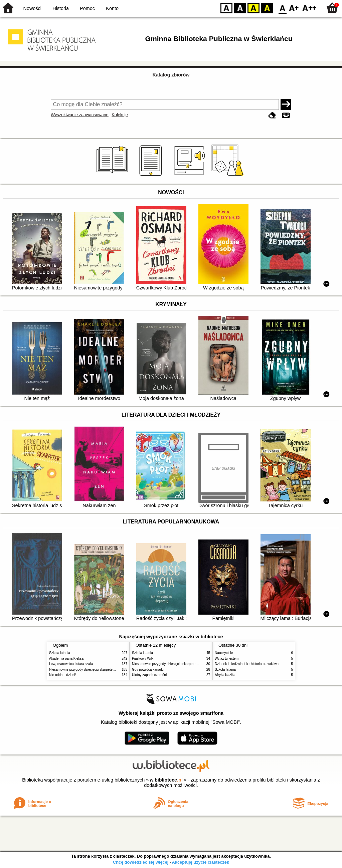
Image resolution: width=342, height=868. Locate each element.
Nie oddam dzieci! (62, 675)
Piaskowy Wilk (143, 659)
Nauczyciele (224, 653)
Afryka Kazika (225, 675)
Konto (112, 8)
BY (267, 8)
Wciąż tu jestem (227, 659)
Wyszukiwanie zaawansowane (80, 115)
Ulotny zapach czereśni (149, 675)
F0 (282, 8)
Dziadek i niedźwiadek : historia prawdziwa (247, 664)
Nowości (32, 8)
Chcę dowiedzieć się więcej (141, 862)
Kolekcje (120, 115)
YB (253, 8)
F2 (309, 8)
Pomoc (87, 8)
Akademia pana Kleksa (66, 659)
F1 (294, 8)
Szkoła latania (60, 653)
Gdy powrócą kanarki (148, 670)
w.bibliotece (166, 780)
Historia (61, 8)
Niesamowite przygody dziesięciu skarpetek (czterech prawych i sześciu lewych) (109, 670)
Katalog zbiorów (171, 75)
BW (240, 8)
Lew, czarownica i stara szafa (71, 664)
